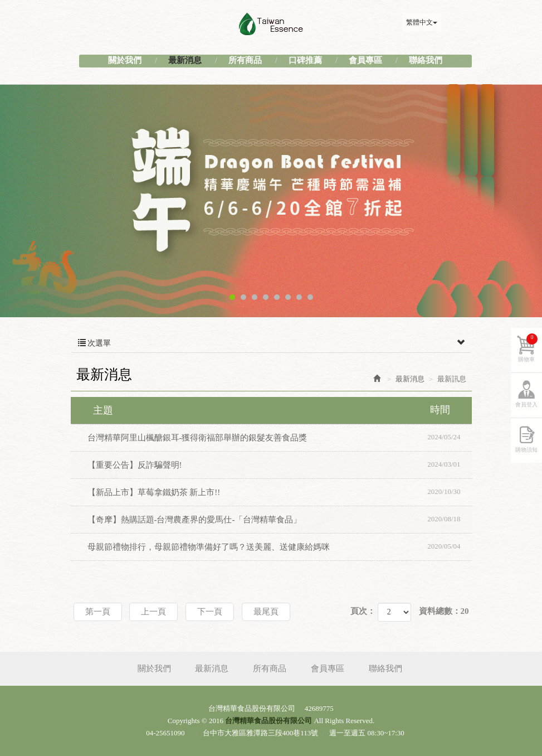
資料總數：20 (444, 611)
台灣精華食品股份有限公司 (271, 24)
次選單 (271, 343)
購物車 (528, 348)
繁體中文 (422, 22)
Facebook (460, 22)
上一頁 (153, 612)
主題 (278, 410)
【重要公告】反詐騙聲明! (280, 464)
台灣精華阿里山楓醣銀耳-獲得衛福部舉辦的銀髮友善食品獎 (280, 437)
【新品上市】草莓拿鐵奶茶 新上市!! (280, 492)
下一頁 (210, 612)
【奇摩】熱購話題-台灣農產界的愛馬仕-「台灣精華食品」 (280, 519)
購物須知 (526, 450)
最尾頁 (266, 612)
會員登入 (526, 404)
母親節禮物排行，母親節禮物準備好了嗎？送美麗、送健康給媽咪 (280, 546)
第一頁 (98, 612)
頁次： (363, 611)
